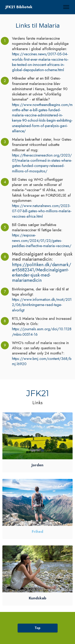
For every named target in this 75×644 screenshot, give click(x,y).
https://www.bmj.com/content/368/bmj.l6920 (42, 365)
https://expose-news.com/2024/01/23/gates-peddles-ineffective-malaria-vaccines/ (42, 244)
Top (37, 632)
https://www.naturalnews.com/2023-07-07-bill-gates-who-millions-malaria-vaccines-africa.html (42, 215)
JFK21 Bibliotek (19, 7)
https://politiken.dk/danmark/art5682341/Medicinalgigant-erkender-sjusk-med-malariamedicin (42, 276)
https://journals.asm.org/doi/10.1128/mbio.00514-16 (42, 335)
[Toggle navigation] (66, 7)
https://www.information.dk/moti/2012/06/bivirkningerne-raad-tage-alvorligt (42, 309)
